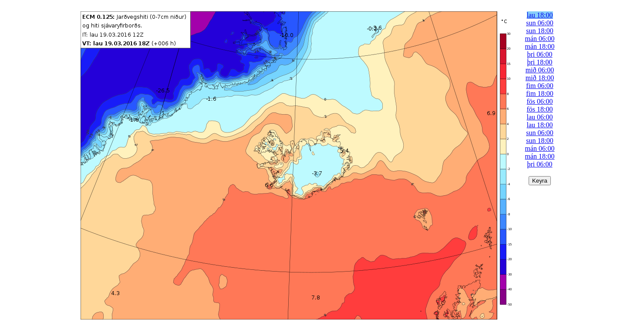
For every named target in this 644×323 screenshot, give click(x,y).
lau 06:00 (540, 117)
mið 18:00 (540, 78)
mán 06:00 (540, 39)
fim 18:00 (540, 93)
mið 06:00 (540, 70)
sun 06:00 (540, 23)
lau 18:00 (540, 15)
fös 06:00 (540, 101)
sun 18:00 (540, 31)
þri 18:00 (539, 62)
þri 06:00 (539, 54)
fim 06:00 (540, 86)
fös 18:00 (540, 109)
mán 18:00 (540, 46)
